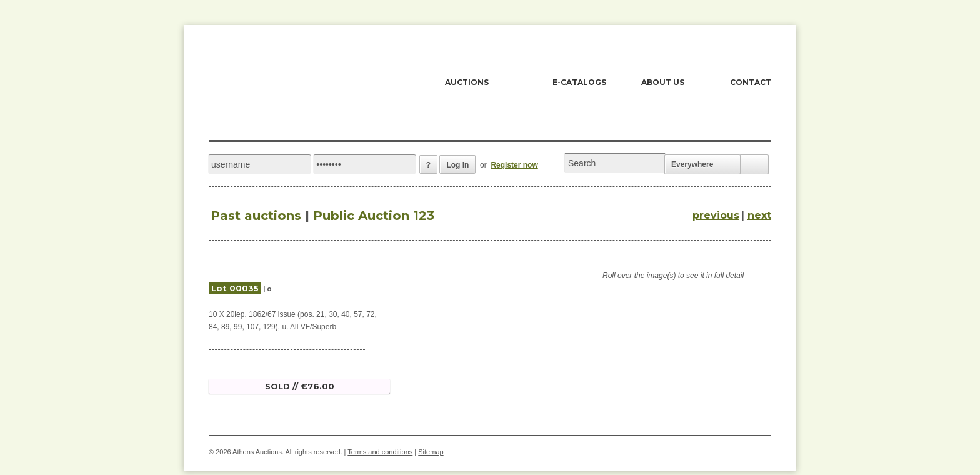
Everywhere (692, 164)
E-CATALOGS (579, 82)
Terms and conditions (380, 452)
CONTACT (751, 82)
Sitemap (431, 452)
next (759, 215)
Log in (457, 165)
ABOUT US (663, 82)
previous (716, 215)
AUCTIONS (467, 82)
